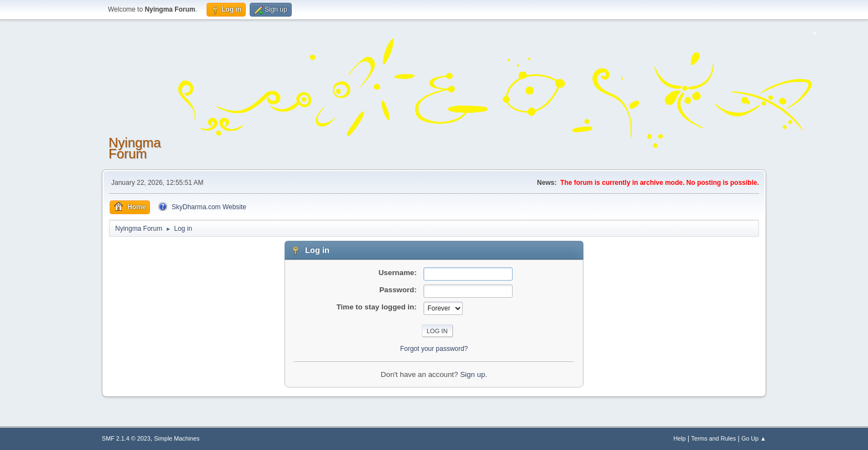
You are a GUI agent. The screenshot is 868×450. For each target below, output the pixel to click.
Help (680, 438)
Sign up (472, 374)
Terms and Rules (714, 438)
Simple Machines (177, 438)
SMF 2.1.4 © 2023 (126, 438)
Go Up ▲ (754, 438)
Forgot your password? (434, 349)
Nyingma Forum (135, 148)
